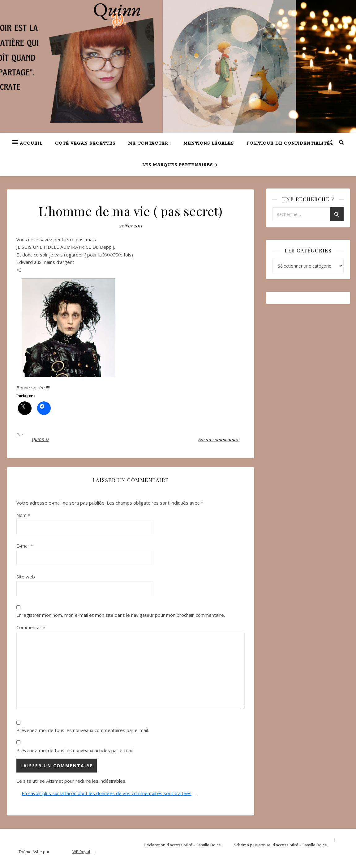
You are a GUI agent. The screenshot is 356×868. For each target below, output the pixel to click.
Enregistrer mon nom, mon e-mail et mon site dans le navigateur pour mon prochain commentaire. (121, 615)
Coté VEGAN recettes (85, 144)
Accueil (31, 144)
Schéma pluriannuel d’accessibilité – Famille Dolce (280, 845)
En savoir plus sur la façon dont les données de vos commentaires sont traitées (107, 793)
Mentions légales (209, 144)
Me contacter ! (149, 144)
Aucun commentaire (219, 439)
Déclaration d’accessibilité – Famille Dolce (182, 845)
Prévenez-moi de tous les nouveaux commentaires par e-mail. (83, 730)
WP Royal (81, 852)
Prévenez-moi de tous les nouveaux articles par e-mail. (75, 750)
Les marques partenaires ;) (180, 165)
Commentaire (31, 627)
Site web (26, 577)
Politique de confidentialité (288, 144)
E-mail (25, 546)
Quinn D (40, 439)
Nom (23, 515)
